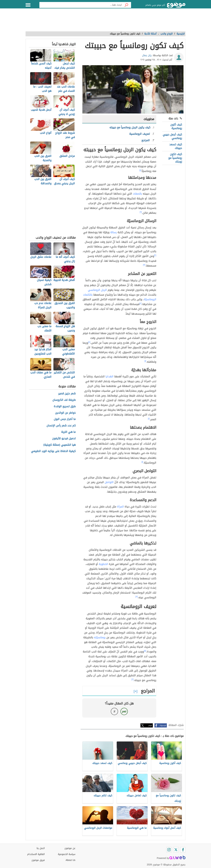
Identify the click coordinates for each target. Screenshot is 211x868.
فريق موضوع (38, 860)
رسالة (113, 232)
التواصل (109, 482)
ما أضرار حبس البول (65, 419)
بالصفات (137, 194)
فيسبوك (163, 725)
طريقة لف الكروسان (64, 400)
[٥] (145, 651)
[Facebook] (183, 850)
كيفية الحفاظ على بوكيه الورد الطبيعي (53, 451)
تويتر (150, 725)
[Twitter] (176, 850)
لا (114, 711)
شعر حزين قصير (67, 394)
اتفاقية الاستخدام (36, 854)
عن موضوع (70, 848)
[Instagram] (169, 850)
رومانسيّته (100, 637)
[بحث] (126, 5)
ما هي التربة (68, 432)
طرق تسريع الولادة (65, 407)
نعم (124, 711)
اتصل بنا (41, 848)
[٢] (141, 212)
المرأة (120, 507)
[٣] (144, 265)
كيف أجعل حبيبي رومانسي (172, 136)
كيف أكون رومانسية (176, 126)
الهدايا (109, 376)
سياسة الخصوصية (67, 854)
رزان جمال (147, 55)
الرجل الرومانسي (97, 290)
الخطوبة (103, 564)
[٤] (141, 303)
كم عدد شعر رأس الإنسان (61, 426)
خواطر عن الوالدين (65, 413)
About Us (70, 860)
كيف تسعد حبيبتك (176, 146)
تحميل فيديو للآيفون (64, 439)
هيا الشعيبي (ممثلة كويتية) (60, 445)
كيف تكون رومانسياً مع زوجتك (175, 158)
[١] (140, 170)
